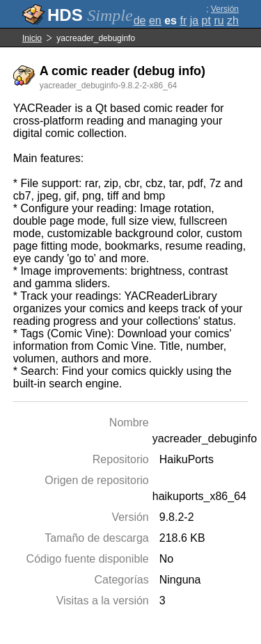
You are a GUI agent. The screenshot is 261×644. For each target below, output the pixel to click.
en (155, 21)
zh (233, 21)
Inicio (32, 38)
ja (194, 21)
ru (219, 21)
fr (183, 21)
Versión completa (222, 14)
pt (206, 21)
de (140, 21)
